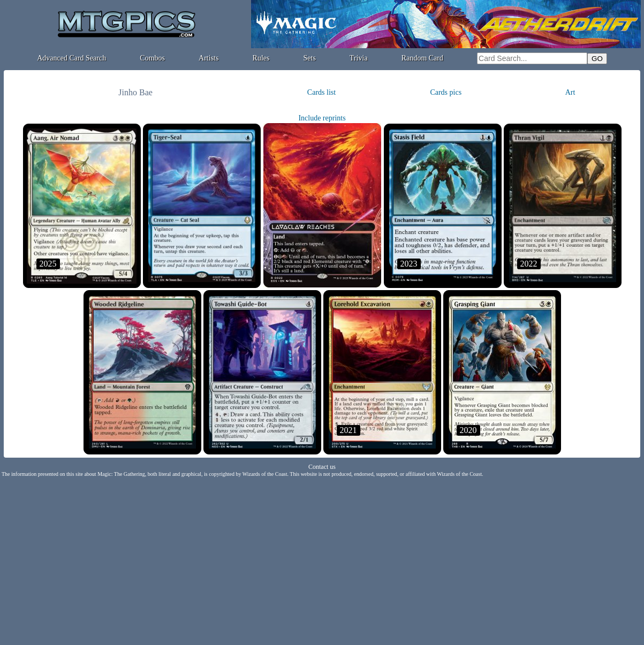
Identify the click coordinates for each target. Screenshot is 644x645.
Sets (310, 58)
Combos (152, 58)
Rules (261, 58)
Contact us (322, 467)
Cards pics (446, 92)
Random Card (422, 58)
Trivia (359, 58)
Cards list (321, 92)
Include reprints (322, 118)
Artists (209, 58)
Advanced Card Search (71, 58)
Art (570, 92)
